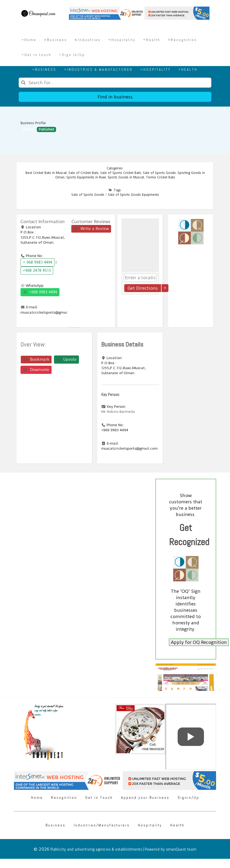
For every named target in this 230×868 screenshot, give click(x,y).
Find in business (115, 97)
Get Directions (143, 288)
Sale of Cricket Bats (83, 173)
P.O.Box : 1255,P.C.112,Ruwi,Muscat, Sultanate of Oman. (43, 237)
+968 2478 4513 (37, 270)
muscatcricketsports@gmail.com (49, 312)
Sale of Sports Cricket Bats (121, 173)
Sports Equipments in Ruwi (86, 177)
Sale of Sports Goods (159, 173)
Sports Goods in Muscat (126, 177)
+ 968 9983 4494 (38, 262)
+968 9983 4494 (40, 292)
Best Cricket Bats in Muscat (46, 173)
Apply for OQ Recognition (199, 642)
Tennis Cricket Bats (160, 177)
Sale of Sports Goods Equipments (133, 195)
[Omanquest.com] (38, 14)
